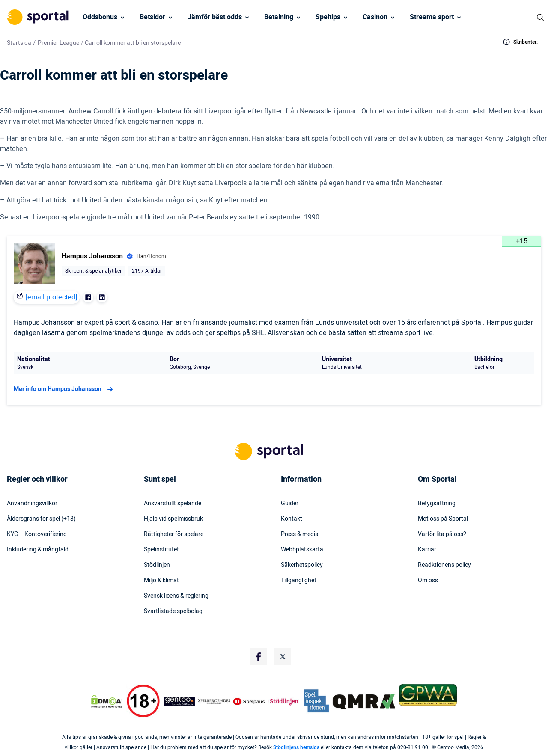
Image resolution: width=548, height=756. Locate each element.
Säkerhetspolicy (302, 565)
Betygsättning (437, 504)
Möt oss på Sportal (443, 519)
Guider (290, 504)
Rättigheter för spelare (174, 534)
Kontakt (292, 519)
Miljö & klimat (161, 581)
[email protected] (51, 297)
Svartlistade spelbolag (173, 611)
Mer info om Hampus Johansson (64, 389)
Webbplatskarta (302, 550)
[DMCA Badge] (107, 701)
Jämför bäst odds (215, 17)
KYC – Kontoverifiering (37, 534)
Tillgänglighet (299, 581)
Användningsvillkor (32, 504)
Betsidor (152, 17)
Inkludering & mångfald (38, 550)
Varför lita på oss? (442, 534)
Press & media (300, 534)
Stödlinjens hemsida (296, 747)
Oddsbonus (100, 17)
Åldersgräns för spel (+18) (41, 519)
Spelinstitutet (161, 550)
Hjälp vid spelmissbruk (173, 519)
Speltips (328, 17)
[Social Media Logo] (259, 657)
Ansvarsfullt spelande (173, 504)
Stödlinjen (157, 565)
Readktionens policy (444, 565)
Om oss (428, 581)
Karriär (427, 550)
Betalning (279, 17)
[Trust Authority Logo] (179, 701)
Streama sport (432, 17)
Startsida (19, 43)
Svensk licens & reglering (176, 596)
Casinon (375, 17)
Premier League (58, 43)
